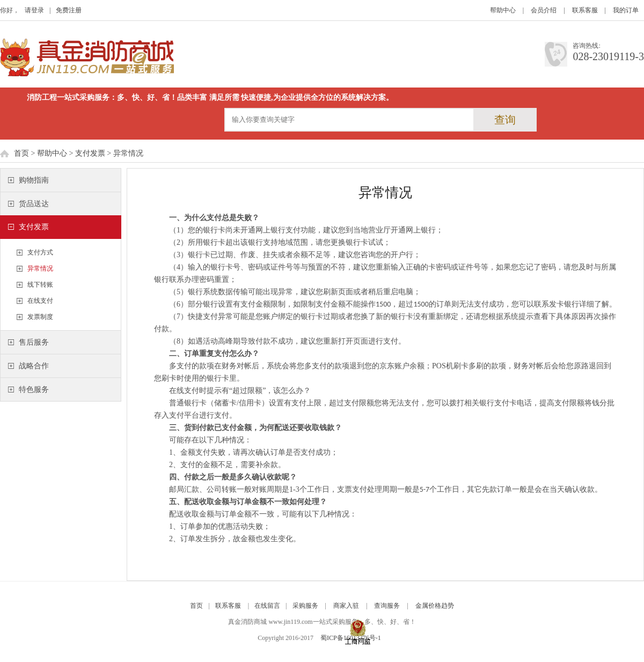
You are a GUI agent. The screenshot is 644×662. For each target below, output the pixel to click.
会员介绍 (544, 10)
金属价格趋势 (435, 606)
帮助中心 (503, 10)
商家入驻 (346, 606)
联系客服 (585, 10)
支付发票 (90, 153)
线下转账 (40, 285)
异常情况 (40, 268)
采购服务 (305, 606)
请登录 (34, 10)
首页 (21, 153)
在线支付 (40, 301)
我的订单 (626, 10)
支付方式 (40, 252)
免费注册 (69, 10)
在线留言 (267, 606)
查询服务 (387, 606)
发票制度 (40, 317)
